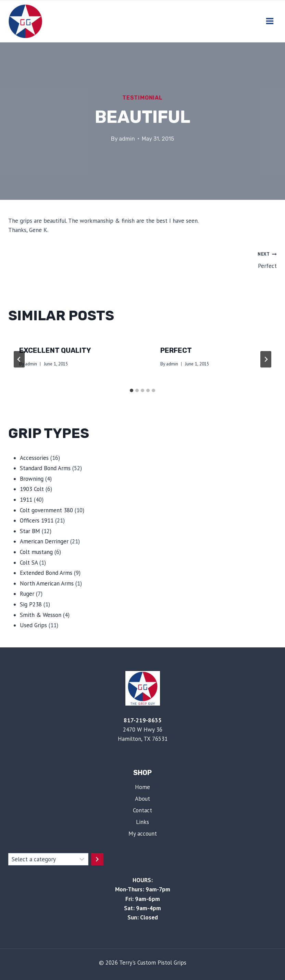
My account (143, 834)
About (142, 799)
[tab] (132, 390)
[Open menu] (270, 21)
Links (142, 822)
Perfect (213, 259)
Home (142, 787)
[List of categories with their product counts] (48, 859)
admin (127, 139)
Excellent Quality (55, 350)
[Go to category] (97, 859)
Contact (142, 810)
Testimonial (142, 98)
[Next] (266, 359)
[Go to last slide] (19, 359)
